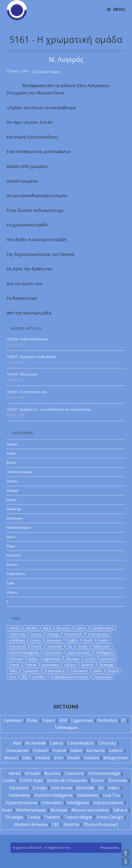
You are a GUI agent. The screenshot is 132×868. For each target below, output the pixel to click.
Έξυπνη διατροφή (101, 824)
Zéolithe (71, 824)
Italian (33, 659)
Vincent (113, 671)
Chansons (74, 773)
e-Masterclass (99, 634)
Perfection (107, 720)
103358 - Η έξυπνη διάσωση (27, 339)
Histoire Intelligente (24, 652)
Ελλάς (32, 720)
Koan (7, 810)
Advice (15, 773)
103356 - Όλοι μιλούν (22, 374)
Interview (16, 659)
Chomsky (107, 743)
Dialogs (12, 491)
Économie (118, 780)
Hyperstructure (79, 652)
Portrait (31, 665)
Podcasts (14, 555)
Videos (12, 592)
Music (11, 537)
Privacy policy (110, 848)
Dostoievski (73, 634)
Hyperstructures (21, 803)
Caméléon (13, 720)
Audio (11, 453)
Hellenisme (101, 646)
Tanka (34, 817)
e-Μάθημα (17, 640)
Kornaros (96, 750)
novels (90, 659)
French (37, 646)
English (73, 640)
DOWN (126, 862)
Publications (16, 574)
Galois (76, 750)
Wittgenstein (116, 758)
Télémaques (66, 727)
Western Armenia (31, 824)
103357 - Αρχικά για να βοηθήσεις (32, 357)
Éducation (19, 788)
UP (126, 853)
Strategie (106, 665)
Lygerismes (82, 720)
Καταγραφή (103, 677)
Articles (42, 72)
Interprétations (108, 803)
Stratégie (14, 817)
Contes (12, 481)
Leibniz (116, 750)
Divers (12, 500)
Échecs (98, 780)
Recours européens (90, 810)
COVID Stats (31, 780)
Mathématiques (31, 810)
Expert (49, 720)
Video (98, 671)
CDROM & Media (19, 472)
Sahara (70, 665)
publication (50, 665)
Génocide (85, 788)
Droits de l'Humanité (67, 780)
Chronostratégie (104, 773)
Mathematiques (19, 527)
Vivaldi (74, 758)
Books (11, 463)
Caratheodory (103, 628)
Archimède (36, 743)
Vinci (13, 677)
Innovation (52, 803)
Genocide (55, 646)
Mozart (11, 758)
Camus (81, 628)
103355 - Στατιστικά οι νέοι (27, 392)
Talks (11, 583)
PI (124, 720)
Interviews (15, 518)
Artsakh (32, 628)
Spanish (88, 665)
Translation (79, 671)
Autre (47, 628)
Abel (17, 743)
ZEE (24, 677)
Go (70, 646)
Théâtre (52, 817)
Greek (82, 646)
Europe (40, 788)
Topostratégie (78, 817)
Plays (11, 546)
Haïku (114, 788)
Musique (73, 659)
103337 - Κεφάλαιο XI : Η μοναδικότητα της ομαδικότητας (49, 409)
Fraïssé (59, 750)
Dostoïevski (17, 750)
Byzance (63, 628)
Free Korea (17, 646)
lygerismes (52, 659)
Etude (88, 640)
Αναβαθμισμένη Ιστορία (69, 677)
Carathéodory (81, 743)
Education (54, 640)
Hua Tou (112, 795)
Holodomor (53, 652)
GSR (63, 720)
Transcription (55, 671)
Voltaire (92, 758)
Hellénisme (19, 795)
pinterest (108, 659)
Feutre (103, 640)
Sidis (27, 758)
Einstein (41, 750)
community (17, 634)
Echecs (36, 640)
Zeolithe (39, 677)
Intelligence (105, 652)
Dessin (37, 634)
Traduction (31, 671)
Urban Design (110, 817)
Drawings (14, 509)
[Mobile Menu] (116, 9)
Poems (55, 72)
